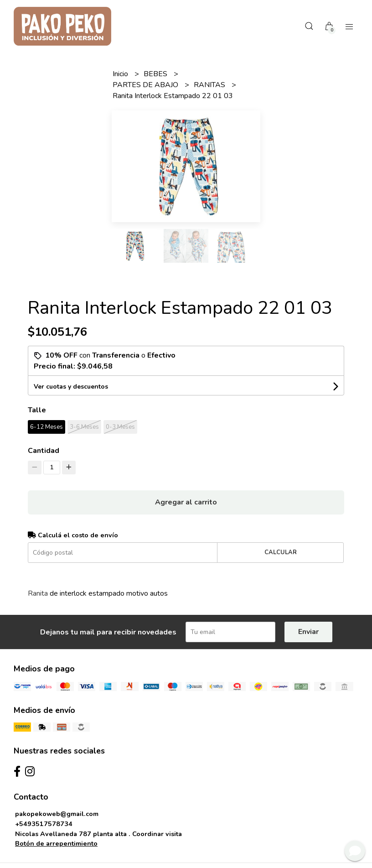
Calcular (281, 552)
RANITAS (210, 85)
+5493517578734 (44, 824)
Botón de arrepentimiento (56, 843)
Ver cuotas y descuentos (71, 387)
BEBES (156, 74)
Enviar (308, 632)
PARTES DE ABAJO (146, 85)
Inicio (121, 74)
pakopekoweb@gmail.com (57, 814)
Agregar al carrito (186, 502)
